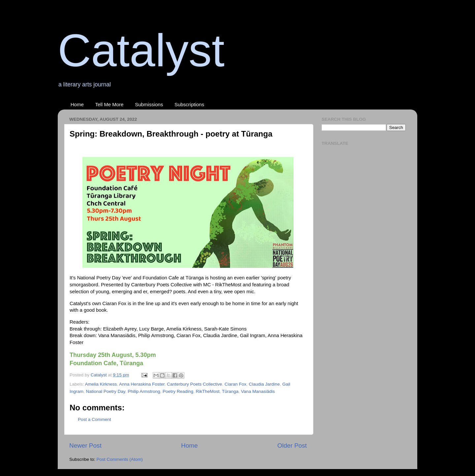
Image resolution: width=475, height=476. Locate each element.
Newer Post (85, 445)
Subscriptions (189, 104)
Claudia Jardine (264, 384)
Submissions (149, 104)
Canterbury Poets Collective (194, 384)
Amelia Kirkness (101, 384)
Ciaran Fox (236, 384)
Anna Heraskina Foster (142, 384)
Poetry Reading (178, 391)
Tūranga (230, 391)
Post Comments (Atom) (120, 459)
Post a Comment (95, 419)
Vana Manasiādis (258, 391)
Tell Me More (110, 104)
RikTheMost (208, 391)
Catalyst (141, 50)
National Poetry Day (106, 391)
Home (77, 104)
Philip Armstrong (144, 391)
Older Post (292, 445)
